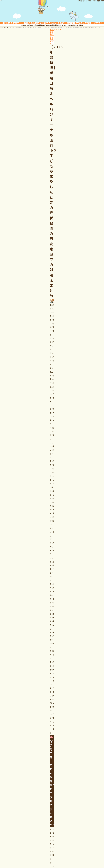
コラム (15, 53)
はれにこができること (60, 27)
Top (8, 53)
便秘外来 (44, 43)
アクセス (73, 812)
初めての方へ (25, 802)
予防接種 (33, 43)
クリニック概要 (76, 807)
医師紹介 (80, 27)
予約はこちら (15, 723)
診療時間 (93, 27)
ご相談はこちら (16, 530)
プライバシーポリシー (26, 852)
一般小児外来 (21, 43)
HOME (9, 27)
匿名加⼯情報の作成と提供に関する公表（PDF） (68, 852)
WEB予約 (73, 817)
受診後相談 (55, 43)
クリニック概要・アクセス (52, 34)
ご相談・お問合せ (77, 822)
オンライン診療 (70, 43)
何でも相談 (84, 43)
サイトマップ (42, 852)
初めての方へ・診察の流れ (31, 27)
